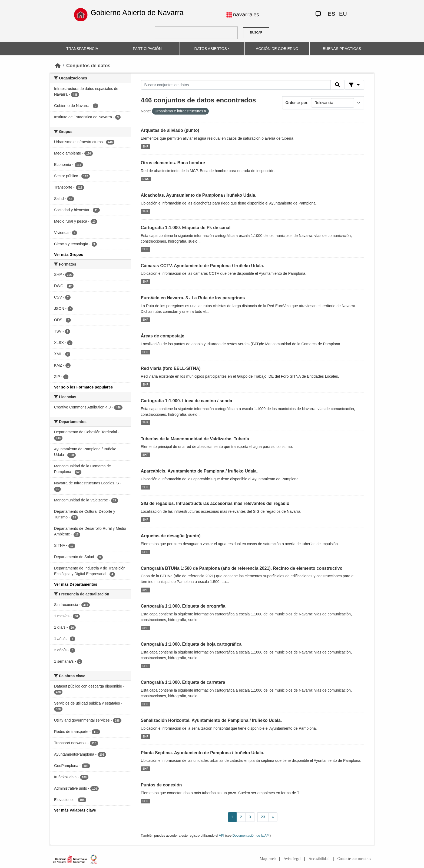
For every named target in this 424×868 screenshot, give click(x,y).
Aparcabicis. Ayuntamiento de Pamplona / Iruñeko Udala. (199, 471)
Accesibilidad (319, 859)
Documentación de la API (251, 836)
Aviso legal (292, 859)
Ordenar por (297, 103)
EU (343, 14)
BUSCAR (256, 32)
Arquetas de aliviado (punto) (170, 130)
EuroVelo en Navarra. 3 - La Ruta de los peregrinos (193, 298)
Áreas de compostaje (163, 336)
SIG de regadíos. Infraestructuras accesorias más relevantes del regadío (215, 503)
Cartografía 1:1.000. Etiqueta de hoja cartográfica (191, 644)
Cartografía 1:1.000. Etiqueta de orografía (183, 606)
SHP (145, 146)
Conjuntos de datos (88, 66)
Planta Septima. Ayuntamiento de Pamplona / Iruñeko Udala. (203, 753)
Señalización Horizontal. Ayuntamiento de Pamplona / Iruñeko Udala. (211, 720)
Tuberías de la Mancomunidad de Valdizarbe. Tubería (195, 439)
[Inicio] (58, 66)
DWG (146, 179)
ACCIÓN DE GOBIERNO (277, 49)
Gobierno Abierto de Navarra (137, 13)
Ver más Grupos (69, 254)
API (221, 836)
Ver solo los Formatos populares (83, 387)
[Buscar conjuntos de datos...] (236, 85)
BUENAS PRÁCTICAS (342, 49)
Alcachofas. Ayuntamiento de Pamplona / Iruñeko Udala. (199, 195)
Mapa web (268, 859)
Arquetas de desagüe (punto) (171, 536)
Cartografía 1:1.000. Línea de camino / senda (187, 401)
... (256, 815)
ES (332, 14)
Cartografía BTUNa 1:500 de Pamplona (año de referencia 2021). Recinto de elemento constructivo (242, 568)
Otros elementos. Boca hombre (173, 163)
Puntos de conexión (161, 785)
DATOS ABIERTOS (211, 49)
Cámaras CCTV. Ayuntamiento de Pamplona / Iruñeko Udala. (203, 266)
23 (263, 817)
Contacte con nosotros (354, 859)
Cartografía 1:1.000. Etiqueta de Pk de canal (186, 228)
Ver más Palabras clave (75, 810)
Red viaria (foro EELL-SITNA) (171, 368)
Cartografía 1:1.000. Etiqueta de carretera (183, 682)
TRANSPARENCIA (82, 49)
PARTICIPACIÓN (147, 49)
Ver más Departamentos (76, 584)
